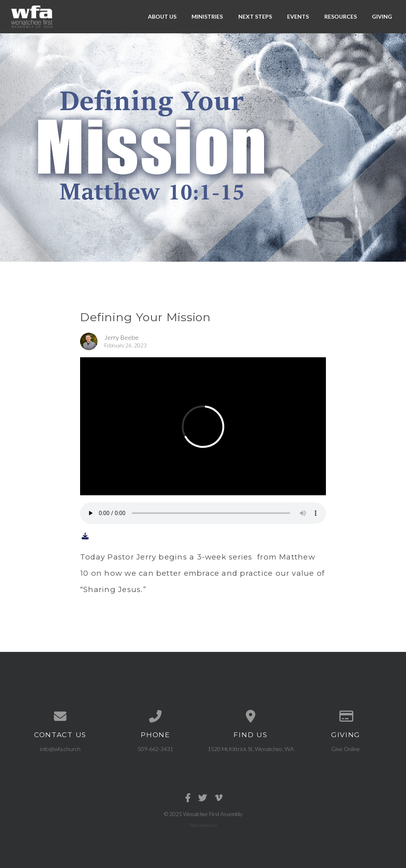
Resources (341, 16)
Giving (382, 16)
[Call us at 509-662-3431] (155, 717)
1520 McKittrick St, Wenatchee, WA (251, 749)
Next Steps (255, 16)
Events (298, 16)
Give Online (346, 749)
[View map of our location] (251, 717)
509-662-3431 (155, 749)
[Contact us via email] (60, 717)
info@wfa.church (60, 749)
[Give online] (346, 717)
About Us (162, 16)
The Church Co (203, 825)
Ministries (207, 16)
